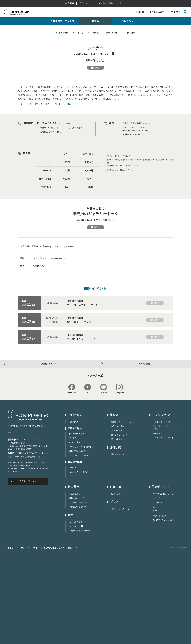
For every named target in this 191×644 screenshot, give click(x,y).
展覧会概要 (63, 95)
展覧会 (95, 21)
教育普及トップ (76, 585)
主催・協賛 (130, 95)
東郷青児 (157, 524)
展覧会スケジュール (120, 526)
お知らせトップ (118, 585)
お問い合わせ (76, 617)
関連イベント (112, 95)
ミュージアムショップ (79, 563)
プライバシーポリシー (30, 639)
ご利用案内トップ (77, 513)
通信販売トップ (118, 545)
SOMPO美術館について (163, 585)
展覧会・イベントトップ (121, 513)
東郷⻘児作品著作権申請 (79, 622)
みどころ (80, 95)
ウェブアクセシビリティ (54, 639)
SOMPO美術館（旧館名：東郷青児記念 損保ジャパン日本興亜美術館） (16, 12)
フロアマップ (75, 558)
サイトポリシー (10, 639)
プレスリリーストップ (120, 600)
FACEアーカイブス (162, 611)
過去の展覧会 (117, 530)
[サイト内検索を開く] (185, 12)
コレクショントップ (162, 513)
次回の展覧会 (117, 522)
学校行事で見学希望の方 (79, 542)
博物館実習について (78, 598)
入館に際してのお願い (79, 547)
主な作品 (95, 95)
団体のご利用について (79, 533)
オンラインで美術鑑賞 (79, 594)
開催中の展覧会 (118, 517)
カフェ (72, 567)
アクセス (73, 529)
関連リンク (73, 639)
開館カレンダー (133, 197)
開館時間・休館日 (77, 525)
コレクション (129, 21)
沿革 (155, 598)
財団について (159, 602)
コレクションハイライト (163, 529)
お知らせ (140, 12)
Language (175, 12)
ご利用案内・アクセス (62, 21)
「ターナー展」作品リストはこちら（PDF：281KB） (45, 166)
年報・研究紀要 (160, 607)
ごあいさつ (158, 589)
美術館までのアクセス (50, 194)
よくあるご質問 (157, 12)
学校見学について (77, 589)
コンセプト (158, 594)
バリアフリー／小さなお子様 (81, 538)
